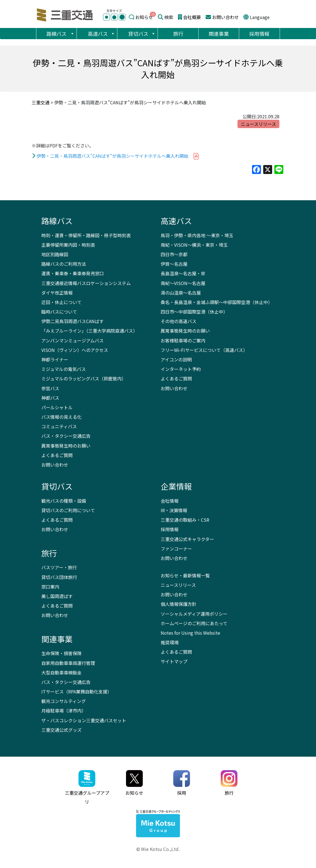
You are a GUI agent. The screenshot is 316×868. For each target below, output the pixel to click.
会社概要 (192, 17)
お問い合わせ (225, 17)
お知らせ (144, 17)
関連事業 (219, 34)
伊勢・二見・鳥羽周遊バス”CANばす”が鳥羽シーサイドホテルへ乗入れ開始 (112, 156)
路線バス (60, 34)
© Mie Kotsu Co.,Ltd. (158, 849)
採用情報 (259, 34)
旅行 (178, 34)
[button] (72, 34)
